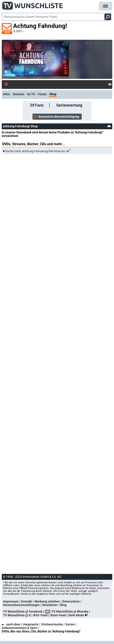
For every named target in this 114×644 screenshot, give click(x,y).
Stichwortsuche (52, 624)
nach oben (11, 624)
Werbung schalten (47, 601)
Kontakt (27, 601)
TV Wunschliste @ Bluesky (70, 611)
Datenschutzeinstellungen (21, 605)
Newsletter (50, 605)
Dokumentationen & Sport (20, 628)
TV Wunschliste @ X (17, 615)
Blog (63, 605)
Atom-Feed (58, 615)
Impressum (11, 601)
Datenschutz (71, 601)
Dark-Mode (79, 615)
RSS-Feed (40, 615)
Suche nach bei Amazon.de (37, 151)
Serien (70, 624)
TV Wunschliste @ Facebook (23, 611)
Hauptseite (31, 624)
